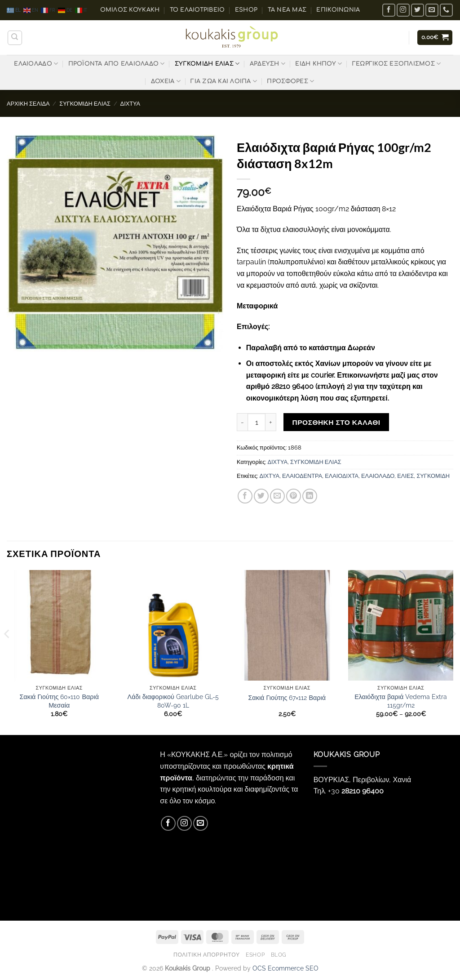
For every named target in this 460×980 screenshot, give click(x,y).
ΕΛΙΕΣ (405, 476)
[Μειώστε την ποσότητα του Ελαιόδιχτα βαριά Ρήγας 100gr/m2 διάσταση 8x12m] (242, 422)
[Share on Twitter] (261, 496)
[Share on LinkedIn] (310, 496)
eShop (246, 10)
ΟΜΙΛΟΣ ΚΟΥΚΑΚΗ (130, 10)
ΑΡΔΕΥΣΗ (268, 64)
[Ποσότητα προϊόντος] (257, 422)
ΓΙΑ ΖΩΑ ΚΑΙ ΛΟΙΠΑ (224, 81)
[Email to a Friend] (277, 496)
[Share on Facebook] (245, 496)
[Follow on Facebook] (389, 10)
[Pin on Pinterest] (294, 496)
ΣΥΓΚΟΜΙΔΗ (433, 476)
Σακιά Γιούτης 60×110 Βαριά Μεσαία (59, 701)
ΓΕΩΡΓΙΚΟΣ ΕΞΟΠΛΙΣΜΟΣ (397, 64)
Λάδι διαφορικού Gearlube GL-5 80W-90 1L (173, 701)
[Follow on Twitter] (418, 10)
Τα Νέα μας (287, 10)
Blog (279, 955)
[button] (435, 38)
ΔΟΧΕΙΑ (166, 81)
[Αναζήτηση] (15, 38)
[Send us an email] (432, 10)
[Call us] (446, 10)
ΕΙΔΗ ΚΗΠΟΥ (318, 64)
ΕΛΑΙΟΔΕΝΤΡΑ (302, 476)
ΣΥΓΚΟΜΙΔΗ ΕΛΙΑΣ (207, 64)
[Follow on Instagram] (403, 10)
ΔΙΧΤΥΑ (130, 104)
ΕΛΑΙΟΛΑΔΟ (36, 64)
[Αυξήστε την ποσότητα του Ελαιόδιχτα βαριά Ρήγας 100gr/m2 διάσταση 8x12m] (271, 422)
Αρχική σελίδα (28, 104)
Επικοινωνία (338, 10)
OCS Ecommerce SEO (285, 968)
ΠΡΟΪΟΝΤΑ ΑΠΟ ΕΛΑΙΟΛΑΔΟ (117, 64)
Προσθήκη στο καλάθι (336, 422)
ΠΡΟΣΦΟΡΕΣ (290, 81)
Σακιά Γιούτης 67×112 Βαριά (287, 697)
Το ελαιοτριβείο (197, 10)
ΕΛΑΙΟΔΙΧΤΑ (342, 476)
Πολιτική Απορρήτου (207, 955)
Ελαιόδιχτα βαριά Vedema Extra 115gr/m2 (401, 701)
